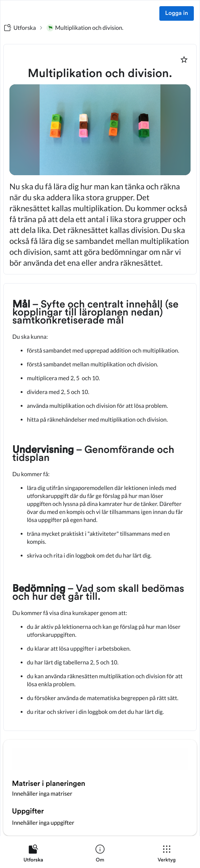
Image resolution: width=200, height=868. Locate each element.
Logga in (177, 13)
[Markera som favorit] (184, 60)
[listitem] (33, 855)
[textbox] (100, 507)
